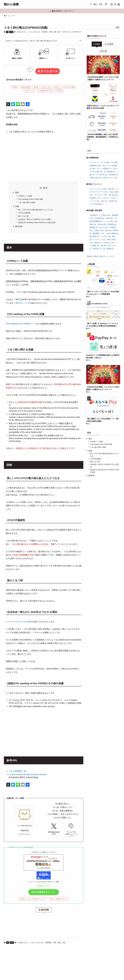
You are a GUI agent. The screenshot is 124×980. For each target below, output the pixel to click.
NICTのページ (22, 303)
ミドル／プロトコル (34, 32)
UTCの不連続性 (24, 213)
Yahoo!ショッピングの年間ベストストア (33, 899)
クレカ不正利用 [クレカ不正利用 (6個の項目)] (96, 204)
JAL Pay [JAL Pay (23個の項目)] (113, 195)
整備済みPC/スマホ (46, 91)
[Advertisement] (44, 158)
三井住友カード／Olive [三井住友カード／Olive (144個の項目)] (100, 215)
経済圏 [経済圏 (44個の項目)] (112, 224)
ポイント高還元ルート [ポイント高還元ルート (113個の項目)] (107, 169)
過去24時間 (25, 87)
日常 (11, 32)
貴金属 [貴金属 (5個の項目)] (110, 249)
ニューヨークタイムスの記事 (18, 622)
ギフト (58, 87)
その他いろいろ (21, 32)
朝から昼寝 (11, 4)
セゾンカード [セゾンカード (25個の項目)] (101, 195)
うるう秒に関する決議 (27, 202)
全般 (15, 87)
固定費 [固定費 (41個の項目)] (94, 227)
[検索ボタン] (106, 4)
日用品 (60, 91)
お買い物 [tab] (103, 51)
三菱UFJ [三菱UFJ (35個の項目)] (99, 230)
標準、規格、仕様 (55, 32)
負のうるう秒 (23, 216)
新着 (36, 87)
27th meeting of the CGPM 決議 (30, 199)
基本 (17, 193)
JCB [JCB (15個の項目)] (104, 201)
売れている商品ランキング (59, 899)
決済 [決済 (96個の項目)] (111, 189)
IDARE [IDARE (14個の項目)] (113, 201)
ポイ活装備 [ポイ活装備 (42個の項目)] (110, 172)
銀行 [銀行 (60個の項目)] (109, 218)
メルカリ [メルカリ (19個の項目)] (106, 236)
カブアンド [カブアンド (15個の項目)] (100, 240)
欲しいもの (47, 87)
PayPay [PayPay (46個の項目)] (102, 224)
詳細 (17, 206)
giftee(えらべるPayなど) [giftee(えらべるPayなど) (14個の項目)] (104, 243)
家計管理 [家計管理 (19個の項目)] (94, 236)
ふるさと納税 (70, 87)
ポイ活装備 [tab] (109, 44)
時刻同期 (45, 32)
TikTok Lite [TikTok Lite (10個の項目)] (95, 178)
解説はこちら (44, 886)
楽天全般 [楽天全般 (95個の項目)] (100, 218)
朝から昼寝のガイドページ (104, 256)
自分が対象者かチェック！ (44, 892)
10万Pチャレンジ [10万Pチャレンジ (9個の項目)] (110, 178)
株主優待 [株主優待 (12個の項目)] (114, 175)
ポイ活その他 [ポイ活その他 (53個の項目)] (96, 172)
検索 (118, 27)
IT (7, 32)
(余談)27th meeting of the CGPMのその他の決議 (37, 222)
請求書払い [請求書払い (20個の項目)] (95, 198)
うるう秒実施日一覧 (17, 771)
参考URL (19, 226)
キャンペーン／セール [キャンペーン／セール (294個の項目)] (100, 162)
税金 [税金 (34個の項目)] (108, 230)
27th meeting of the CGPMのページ (21, 324)
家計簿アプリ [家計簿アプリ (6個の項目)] (99, 249)
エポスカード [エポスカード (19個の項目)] (109, 198)
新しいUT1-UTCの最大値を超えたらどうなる (35, 210)
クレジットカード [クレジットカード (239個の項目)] (98, 189)
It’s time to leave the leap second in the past (28, 774)
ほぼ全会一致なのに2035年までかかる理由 (35, 219)
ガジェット (29, 91)
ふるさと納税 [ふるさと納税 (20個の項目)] (112, 233)
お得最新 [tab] (97, 44)
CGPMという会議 (25, 196)
